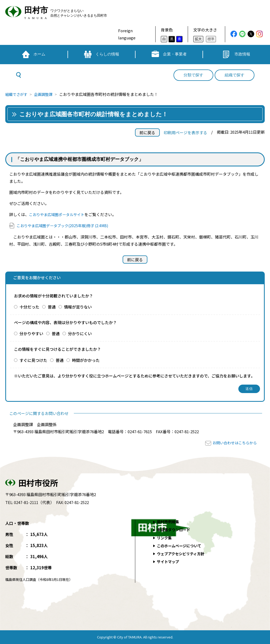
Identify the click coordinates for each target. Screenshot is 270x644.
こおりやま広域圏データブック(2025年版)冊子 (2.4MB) (65, 225)
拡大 (198, 39)
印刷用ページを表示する (185, 132)
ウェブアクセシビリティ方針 (182, 553)
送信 (249, 389)
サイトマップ (169, 561)
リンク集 (165, 537)
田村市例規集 (169, 522)
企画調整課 (45, 94)
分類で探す (193, 75)
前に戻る (147, 132)
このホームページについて (181, 545)
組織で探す (235, 75)
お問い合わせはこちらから (233, 443)
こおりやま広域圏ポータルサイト (59, 214)
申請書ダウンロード (175, 529)
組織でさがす (17, 94)
